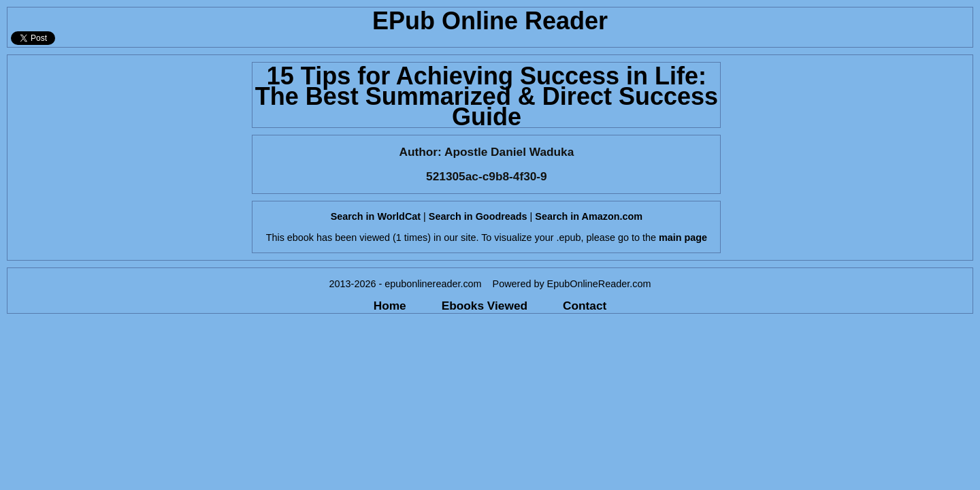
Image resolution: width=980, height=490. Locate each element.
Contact (585, 306)
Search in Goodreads (478, 216)
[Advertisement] (126, 150)
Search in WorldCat (376, 216)
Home (390, 306)
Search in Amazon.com (589, 216)
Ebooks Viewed (485, 306)
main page (683, 238)
